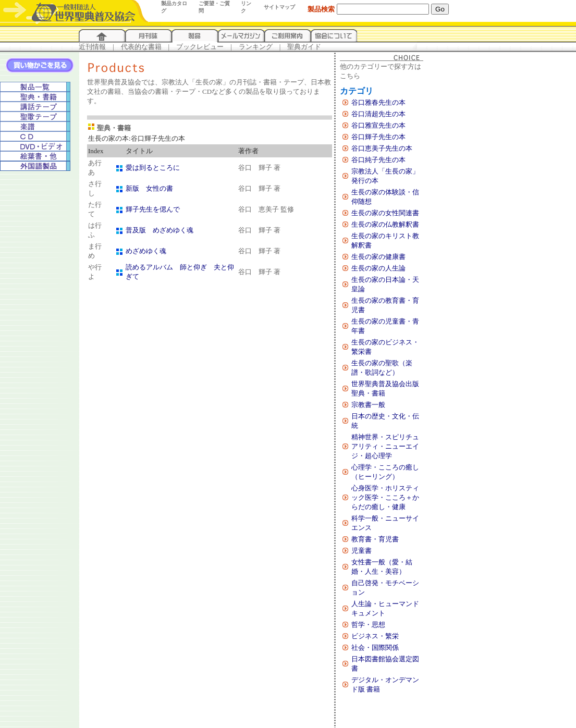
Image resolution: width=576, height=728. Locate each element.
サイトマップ (279, 7)
